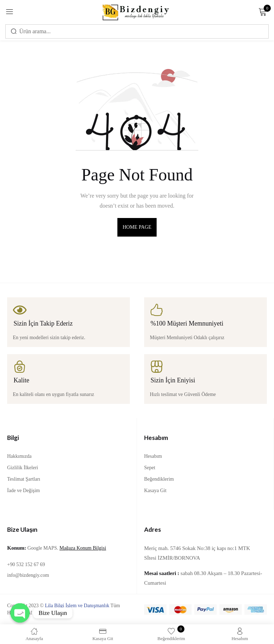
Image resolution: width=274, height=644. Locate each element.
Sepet (150, 468)
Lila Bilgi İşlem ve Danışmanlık (77, 606)
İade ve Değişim (24, 491)
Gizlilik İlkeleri (23, 468)
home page (137, 227)
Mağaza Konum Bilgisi (83, 548)
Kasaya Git (155, 491)
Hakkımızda (19, 456)
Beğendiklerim (159, 479)
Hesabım (153, 456)
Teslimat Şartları (24, 479)
